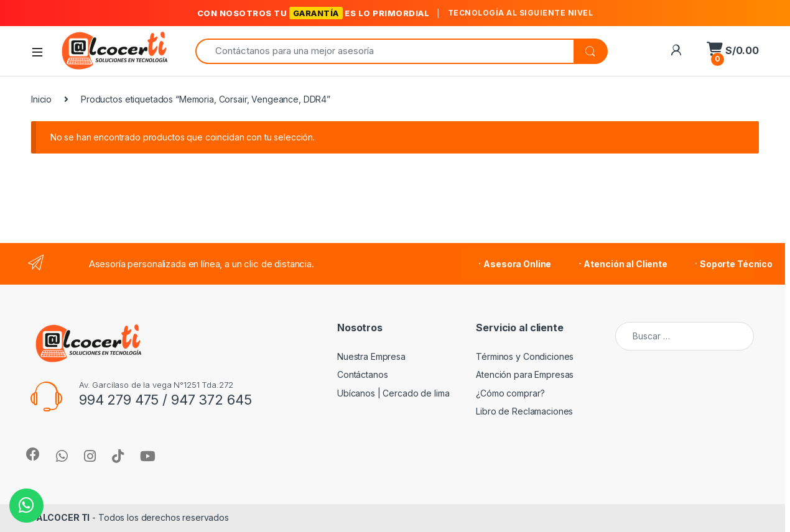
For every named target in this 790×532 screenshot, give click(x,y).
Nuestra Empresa (371, 356)
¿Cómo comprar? (510, 393)
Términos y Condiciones (525, 356)
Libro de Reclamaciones (524, 411)
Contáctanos (362, 374)
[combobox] (384, 51)
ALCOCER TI (63, 517)
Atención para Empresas (525, 374)
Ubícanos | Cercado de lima (393, 393)
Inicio (41, 99)
